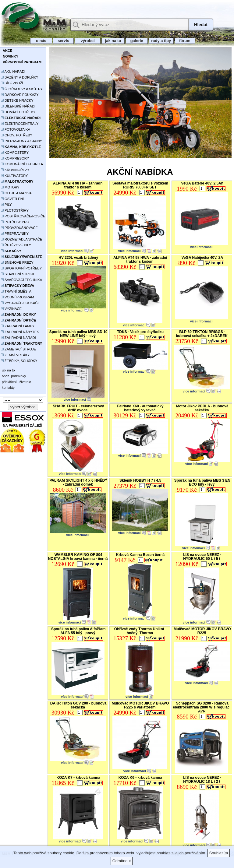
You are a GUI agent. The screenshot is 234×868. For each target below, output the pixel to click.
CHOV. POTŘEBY (17, 135)
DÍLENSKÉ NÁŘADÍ (18, 106)
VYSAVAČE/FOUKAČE (20, 303)
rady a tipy (161, 41)
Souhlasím (219, 853)
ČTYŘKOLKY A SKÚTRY (22, 89)
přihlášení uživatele (16, 382)
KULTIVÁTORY (14, 176)
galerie (137, 41)
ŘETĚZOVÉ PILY (16, 245)
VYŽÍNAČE (11, 309)
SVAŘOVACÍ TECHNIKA (21, 280)
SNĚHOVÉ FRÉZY (17, 262)
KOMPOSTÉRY (15, 153)
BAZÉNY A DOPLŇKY (20, 77)
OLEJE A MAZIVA (16, 193)
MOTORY (10, 187)
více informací (72, 251)
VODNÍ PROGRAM (17, 297)
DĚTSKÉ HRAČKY (17, 100)
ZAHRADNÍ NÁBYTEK (20, 332)
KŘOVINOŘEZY (15, 170)
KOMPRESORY (15, 158)
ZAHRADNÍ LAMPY (18, 326)
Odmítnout (122, 861)
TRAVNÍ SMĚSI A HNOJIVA (16, 292)
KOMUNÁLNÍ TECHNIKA (22, 164)
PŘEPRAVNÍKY (15, 234)
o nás (41, 41)
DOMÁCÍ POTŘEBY (18, 112)
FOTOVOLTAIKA (16, 129)
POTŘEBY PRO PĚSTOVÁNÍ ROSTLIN (18, 222)
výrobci (87, 41)
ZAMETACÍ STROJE (18, 349)
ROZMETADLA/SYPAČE (21, 239)
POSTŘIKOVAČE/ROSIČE (23, 216)
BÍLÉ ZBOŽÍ (12, 83)
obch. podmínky (13, 376)
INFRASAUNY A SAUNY (21, 141)
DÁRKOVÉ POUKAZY (20, 95)
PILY (6, 205)
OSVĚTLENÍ (12, 199)
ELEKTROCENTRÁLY (20, 124)
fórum (185, 41)
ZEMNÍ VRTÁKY (15, 355)
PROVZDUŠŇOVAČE (19, 228)
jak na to (113, 41)
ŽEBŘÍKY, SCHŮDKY (19, 361)
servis (64, 41)
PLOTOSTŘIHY (15, 210)
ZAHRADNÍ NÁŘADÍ (18, 338)
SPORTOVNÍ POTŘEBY (21, 268)
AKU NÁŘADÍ (13, 72)
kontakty (8, 388)
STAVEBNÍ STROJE (18, 274)
